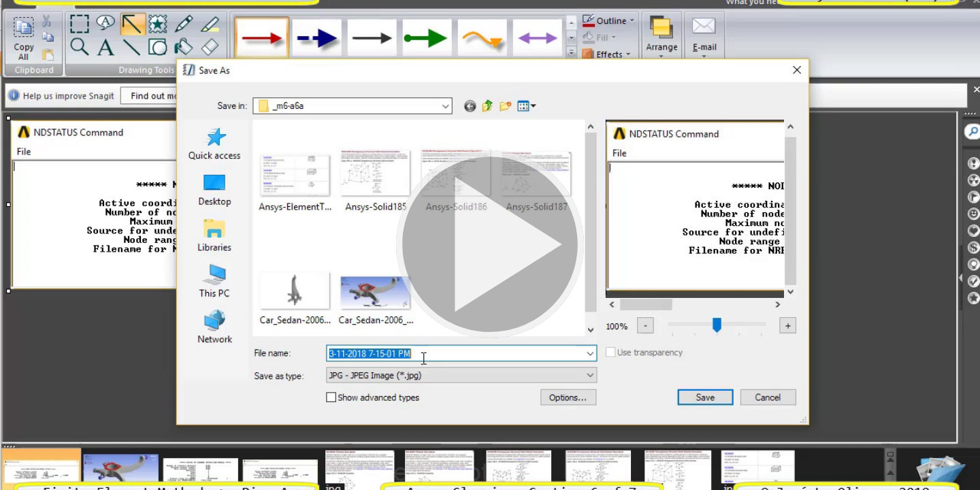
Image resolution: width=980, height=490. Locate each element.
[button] (490, 245)
